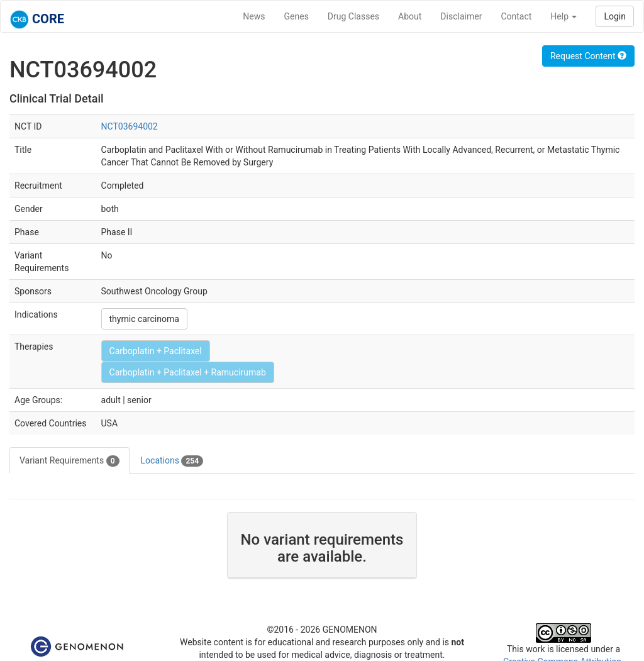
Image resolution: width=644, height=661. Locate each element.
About (410, 16)
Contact (516, 16)
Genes (297, 16)
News (254, 16)
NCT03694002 (130, 126)
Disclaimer (461, 16)
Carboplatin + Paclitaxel (156, 351)
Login (615, 16)
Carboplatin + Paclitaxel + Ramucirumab (188, 372)
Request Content (588, 56)
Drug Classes (353, 16)
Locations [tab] (172, 461)
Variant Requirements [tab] (69, 461)
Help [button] (563, 16)
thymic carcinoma (144, 319)
